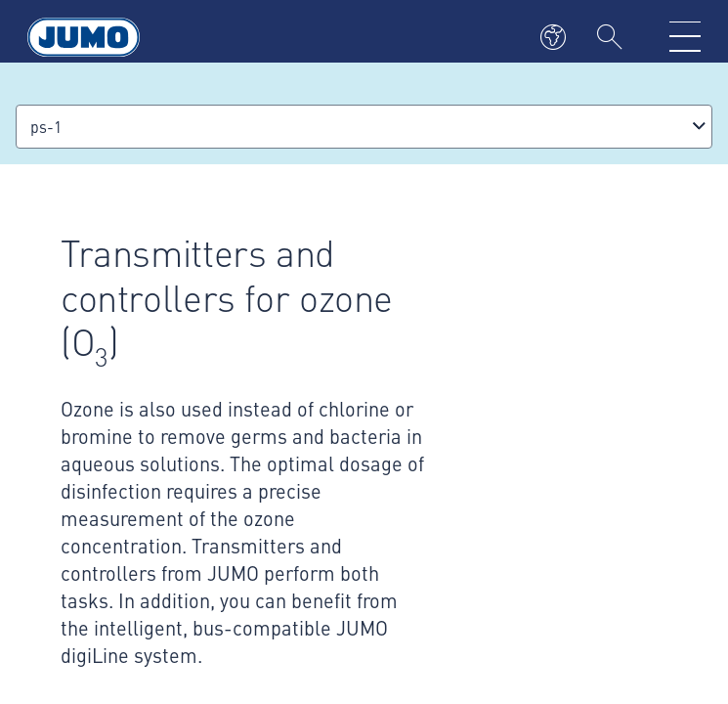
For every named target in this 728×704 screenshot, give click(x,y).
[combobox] (364, 127)
